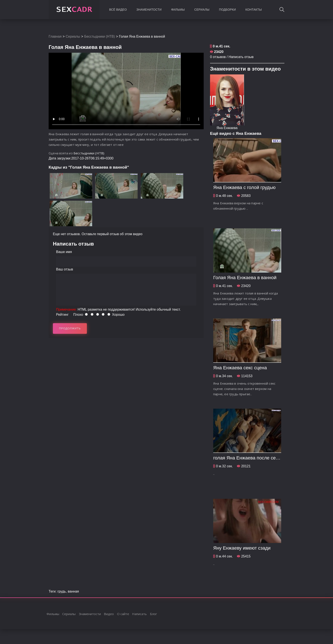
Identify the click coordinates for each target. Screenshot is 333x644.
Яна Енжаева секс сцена (240, 368)
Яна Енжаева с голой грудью (244, 187)
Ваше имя (64, 252)
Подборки (227, 10)
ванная (73, 591)
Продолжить (70, 328)
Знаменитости (149, 10)
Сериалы (202, 10)
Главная (55, 36)
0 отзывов (218, 57)
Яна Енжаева (227, 128)
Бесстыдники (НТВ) (100, 36)
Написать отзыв (241, 57)
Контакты (253, 10)
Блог (153, 614)
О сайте (123, 614)
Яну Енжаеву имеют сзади (242, 548)
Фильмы (178, 10)
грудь (62, 591)
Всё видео (118, 10)
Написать (139, 614)
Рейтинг (62, 315)
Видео (109, 614)
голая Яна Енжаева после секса (248, 458)
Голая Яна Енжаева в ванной (245, 278)
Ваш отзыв (65, 269)
